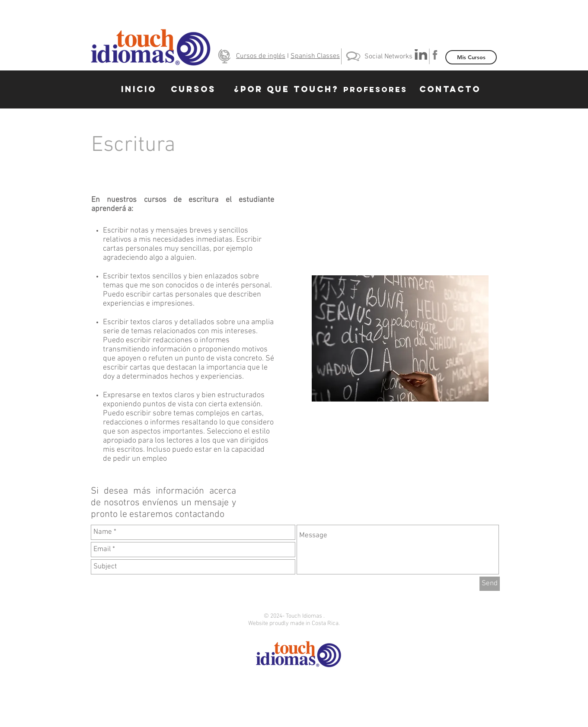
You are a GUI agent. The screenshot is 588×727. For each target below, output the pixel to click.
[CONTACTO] (450, 89)
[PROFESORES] (375, 89)
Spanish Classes (315, 56)
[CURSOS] (193, 89)
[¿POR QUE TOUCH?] (286, 89)
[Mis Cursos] (471, 57)
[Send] (490, 584)
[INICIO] (139, 89)
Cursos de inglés (261, 56)
